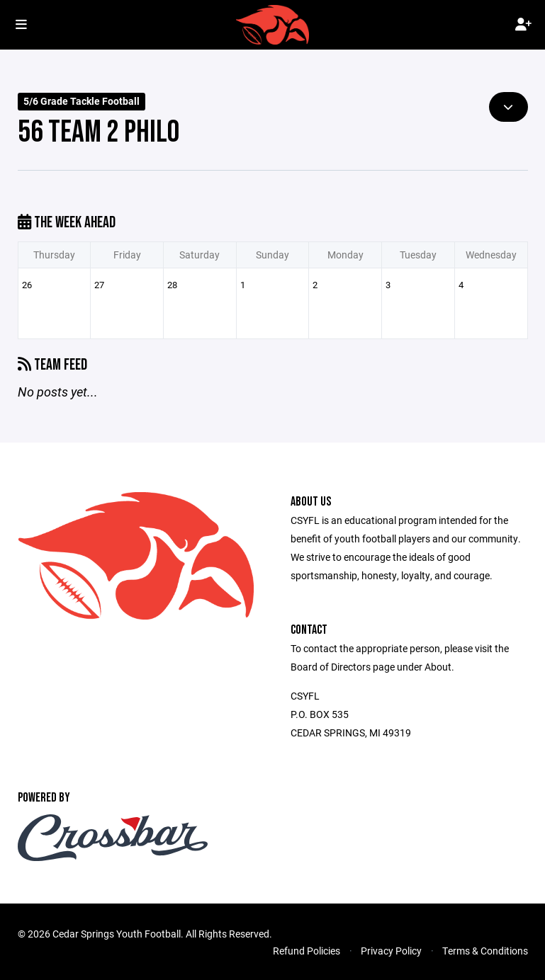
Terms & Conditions (485, 951)
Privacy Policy (391, 951)
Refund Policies (307, 951)
